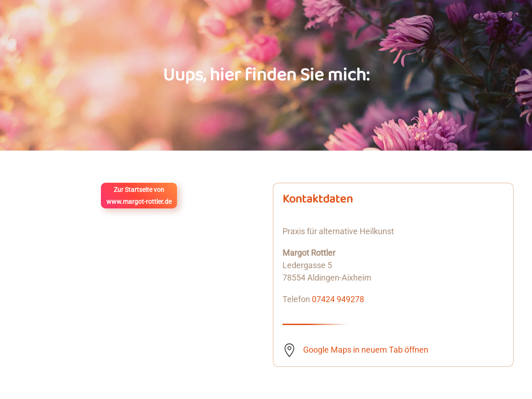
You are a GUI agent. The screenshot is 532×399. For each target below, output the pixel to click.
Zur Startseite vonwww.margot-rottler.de (139, 196)
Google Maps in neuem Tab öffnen (366, 350)
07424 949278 (338, 299)
